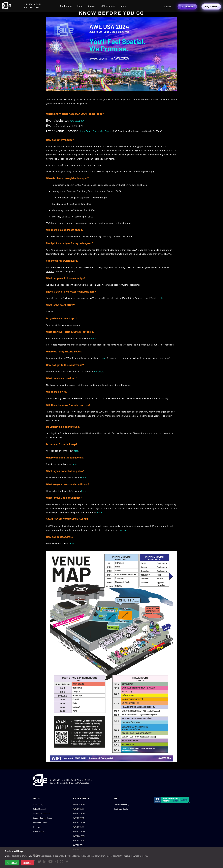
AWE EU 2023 (79, 818)
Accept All (12, 863)
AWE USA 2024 (77, 121)
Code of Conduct (39, 809)
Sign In (168, 6)
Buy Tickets (211, 6)
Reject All (27, 863)
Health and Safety (40, 823)
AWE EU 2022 (79, 827)
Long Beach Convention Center (96, 131)
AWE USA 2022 (79, 832)
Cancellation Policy (121, 804)
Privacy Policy (38, 832)
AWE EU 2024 (79, 809)
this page (99, 371)
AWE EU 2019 (78, 845)
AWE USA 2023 (79, 823)
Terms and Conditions (41, 813)
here (163, 298)
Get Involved (187, 6)
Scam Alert (37, 827)
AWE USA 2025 (79, 804)
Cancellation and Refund (42, 818)
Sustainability (38, 804)
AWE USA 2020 (79, 841)
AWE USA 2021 (79, 836)
